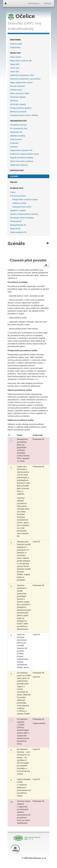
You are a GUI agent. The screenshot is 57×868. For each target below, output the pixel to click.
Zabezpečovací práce (22, 207)
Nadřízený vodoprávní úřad (22, 75)
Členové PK (15, 229)
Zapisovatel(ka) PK (18, 232)
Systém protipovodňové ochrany (24, 214)
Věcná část (16, 53)
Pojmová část (17, 188)
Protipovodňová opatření (21, 108)
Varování (14, 147)
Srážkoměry (15, 47)
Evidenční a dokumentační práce (24, 154)
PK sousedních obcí (19, 128)
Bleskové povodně (18, 112)
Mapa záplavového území (21, 82)
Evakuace (14, 143)
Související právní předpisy (22, 218)
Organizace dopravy (19, 165)
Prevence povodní (18, 196)
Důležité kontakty (18, 136)
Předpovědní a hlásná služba (25, 199)
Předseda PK (16, 221)
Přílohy (14, 182)
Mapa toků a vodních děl (21, 61)
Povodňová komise (18, 125)
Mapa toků (15, 64)
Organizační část (18, 121)
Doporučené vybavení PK (21, 150)
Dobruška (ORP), (21, 23)
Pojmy (13, 192)
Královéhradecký (21, 29)
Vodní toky (15, 68)
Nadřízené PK (16, 132)
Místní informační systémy (22, 161)
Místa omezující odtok (20, 93)
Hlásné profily (16, 44)
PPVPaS (14, 101)
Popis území (16, 57)
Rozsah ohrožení (17, 86)
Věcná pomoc (16, 139)
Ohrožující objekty (18, 104)
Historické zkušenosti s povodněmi (25, 79)
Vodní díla (14, 72)
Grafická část (17, 170)
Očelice (21, 16)
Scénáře (14, 176)
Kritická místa (16, 90)
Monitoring (15, 40)
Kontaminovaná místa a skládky (24, 115)
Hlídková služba (19, 203)
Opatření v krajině (18, 210)
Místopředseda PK (18, 225)
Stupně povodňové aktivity (22, 158)
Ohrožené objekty (18, 97)
